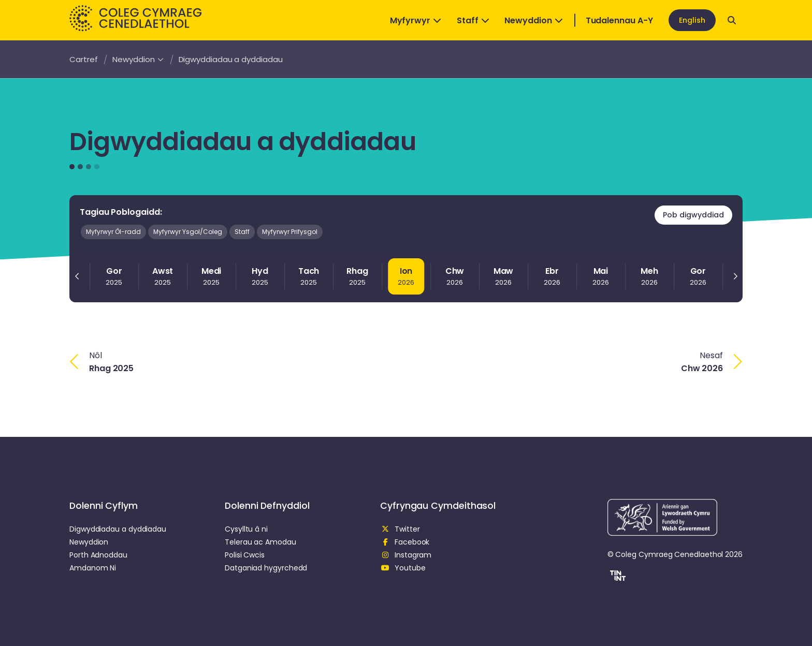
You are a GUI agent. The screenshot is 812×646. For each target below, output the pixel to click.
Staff (242, 232)
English (692, 20)
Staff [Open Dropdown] (473, 20)
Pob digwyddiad (693, 215)
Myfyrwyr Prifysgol (290, 232)
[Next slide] (735, 276)
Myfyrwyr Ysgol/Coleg (188, 232)
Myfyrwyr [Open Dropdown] (416, 20)
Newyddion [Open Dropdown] (533, 20)
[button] (617, 577)
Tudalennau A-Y (619, 20)
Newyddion (138, 59)
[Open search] (732, 20)
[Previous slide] (77, 276)
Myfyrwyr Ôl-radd (113, 232)
